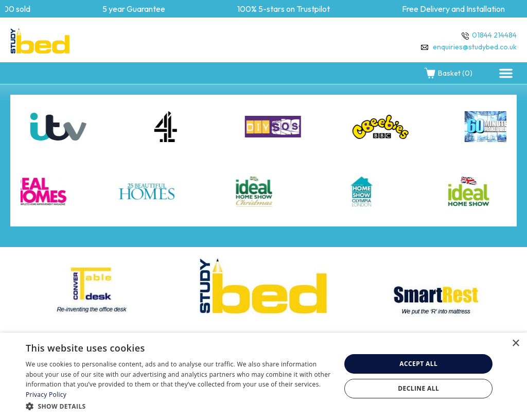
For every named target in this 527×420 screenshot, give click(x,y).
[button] (506, 73)
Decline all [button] (418, 388)
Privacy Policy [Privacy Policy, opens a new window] (46, 395)
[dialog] (263, 376)
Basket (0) (448, 73)
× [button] (515, 344)
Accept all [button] (418, 364)
